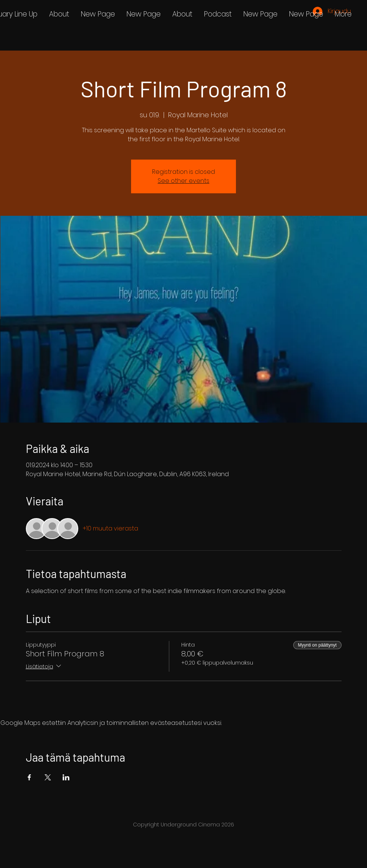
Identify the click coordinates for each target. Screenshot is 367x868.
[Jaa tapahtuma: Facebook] (29, 777)
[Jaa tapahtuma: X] (48, 777)
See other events (183, 181)
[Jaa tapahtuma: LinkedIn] (66, 777)
